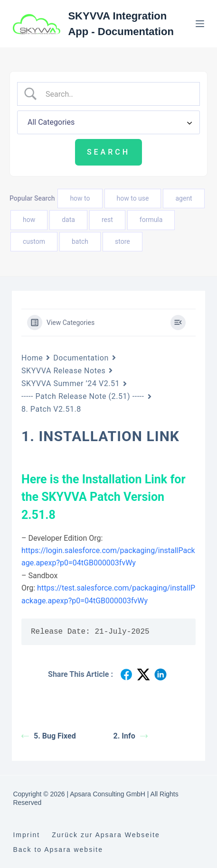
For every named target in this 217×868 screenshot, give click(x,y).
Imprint (26, 835)
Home (32, 358)
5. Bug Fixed (49, 736)
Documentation (81, 358)
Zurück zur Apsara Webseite (106, 835)
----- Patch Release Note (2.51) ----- (83, 396)
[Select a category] (108, 122)
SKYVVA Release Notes (63, 371)
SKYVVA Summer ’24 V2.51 (71, 383)
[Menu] (200, 24)
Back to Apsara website (58, 850)
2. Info (131, 736)
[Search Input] (117, 94)
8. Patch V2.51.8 (51, 409)
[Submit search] (108, 152)
